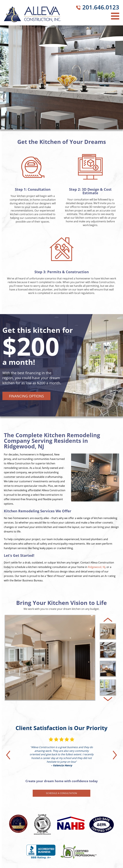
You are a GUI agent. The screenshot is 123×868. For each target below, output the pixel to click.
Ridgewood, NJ (97, 567)
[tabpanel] (61, 365)
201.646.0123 (101, 7)
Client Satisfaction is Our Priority (61, 728)
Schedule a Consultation (61, 793)
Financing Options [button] (26, 396)
